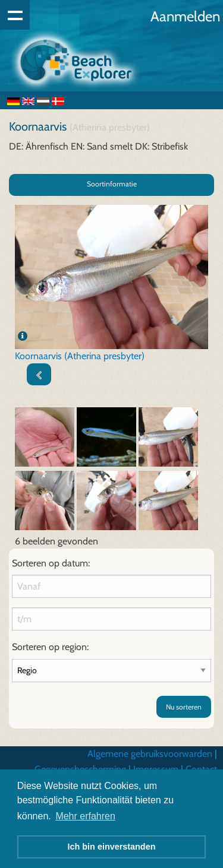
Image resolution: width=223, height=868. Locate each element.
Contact (201, 769)
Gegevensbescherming (80, 769)
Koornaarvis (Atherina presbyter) (80, 356)
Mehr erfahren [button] (85, 816)
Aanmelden (185, 16)
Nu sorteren (184, 707)
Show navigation (15, 15)
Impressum (156, 769)
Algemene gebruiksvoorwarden (150, 754)
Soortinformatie (112, 184)
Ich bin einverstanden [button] (112, 847)
